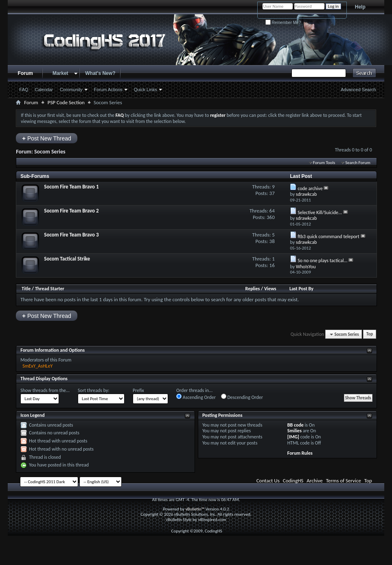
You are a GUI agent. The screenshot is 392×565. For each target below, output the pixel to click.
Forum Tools (324, 163)
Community (71, 90)
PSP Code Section (66, 102)
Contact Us (268, 481)
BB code (296, 425)
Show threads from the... (45, 390)
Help (360, 7)
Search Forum (358, 163)
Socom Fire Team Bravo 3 (71, 235)
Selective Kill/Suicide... (320, 212)
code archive (310, 188)
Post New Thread (47, 138)
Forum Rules (300, 453)
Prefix (138, 390)
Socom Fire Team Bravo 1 (71, 187)
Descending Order (242, 397)
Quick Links (146, 90)
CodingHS (293, 481)
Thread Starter (50, 289)
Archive (314, 481)
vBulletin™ (195, 509)
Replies (253, 289)
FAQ (24, 90)
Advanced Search (358, 90)
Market (60, 73)
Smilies (295, 431)
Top (370, 334)
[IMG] (293, 437)
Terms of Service (344, 481)
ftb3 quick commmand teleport (328, 237)
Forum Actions (108, 90)
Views (270, 289)
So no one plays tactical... (322, 261)
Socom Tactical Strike (67, 259)
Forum (25, 73)
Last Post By (301, 289)
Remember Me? (283, 23)
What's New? (100, 73)
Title (26, 289)
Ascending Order (196, 397)
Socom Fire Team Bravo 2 (71, 211)
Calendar (44, 90)
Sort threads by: (93, 390)
